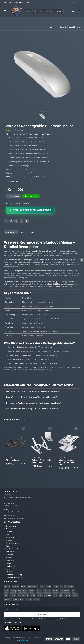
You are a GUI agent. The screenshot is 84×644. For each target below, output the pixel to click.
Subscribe (42, 615)
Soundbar (9, 557)
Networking (9, 572)
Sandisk (67, 595)
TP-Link (28, 599)
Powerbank (9, 569)
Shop (62, 27)
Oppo (49, 586)
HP (62, 586)
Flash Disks (9, 560)
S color (40, 595)
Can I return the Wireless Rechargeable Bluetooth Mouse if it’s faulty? (33, 409)
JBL (6, 595)
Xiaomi (7, 586)
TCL (73, 591)
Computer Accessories (13, 578)
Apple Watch (65, 591)
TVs (6, 546)
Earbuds (8, 563)
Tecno (23, 586)
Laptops (8, 532)
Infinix (42, 586)
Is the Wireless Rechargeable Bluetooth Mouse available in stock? (32, 397)
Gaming (8, 540)
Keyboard (8, 599)
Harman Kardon (23, 595)
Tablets (8, 535)
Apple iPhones (33, 586)
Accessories (9, 529)
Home (53, 27)
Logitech (36, 599)
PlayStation (22, 591)
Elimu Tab (48, 595)
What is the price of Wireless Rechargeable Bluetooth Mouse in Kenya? (33, 391)
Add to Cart (13, 196)
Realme (13, 595)
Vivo (7, 591)
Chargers (8, 555)
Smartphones (10, 526)
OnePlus (56, 591)
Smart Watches (11, 537)
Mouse (75, 595)
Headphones (10, 566)
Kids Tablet (9, 552)
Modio (33, 595)
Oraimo (56, 586)
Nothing (13, 591)
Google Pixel (69, 586)
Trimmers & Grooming (13, 575)
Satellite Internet (11, 543)
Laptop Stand (19, 599)
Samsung (15, 586)
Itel (61, 595)
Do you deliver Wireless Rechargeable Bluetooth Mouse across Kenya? (34, 403)
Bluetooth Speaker (12, 549)
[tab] (11, 232)
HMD (56, 595)
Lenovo (39, 591)
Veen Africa (23, 640)
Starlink (31, 591)
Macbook (47, 591)
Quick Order (31, 196)
